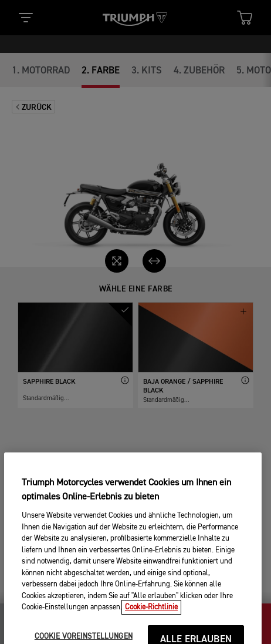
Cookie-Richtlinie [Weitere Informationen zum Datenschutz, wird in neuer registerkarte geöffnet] (151, 624)
